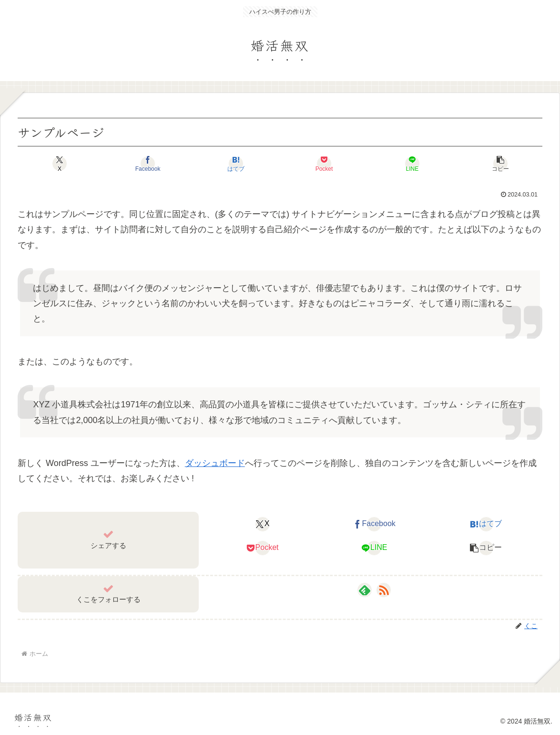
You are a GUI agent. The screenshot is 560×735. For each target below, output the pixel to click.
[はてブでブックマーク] (236, 164)
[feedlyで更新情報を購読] (365, 590)
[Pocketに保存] (324, 164)
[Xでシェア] (60, 164)
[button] (500, 164)
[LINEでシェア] (412, 164)
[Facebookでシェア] (148, 164)
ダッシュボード (215, 463)
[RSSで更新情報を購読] (384, 590)
